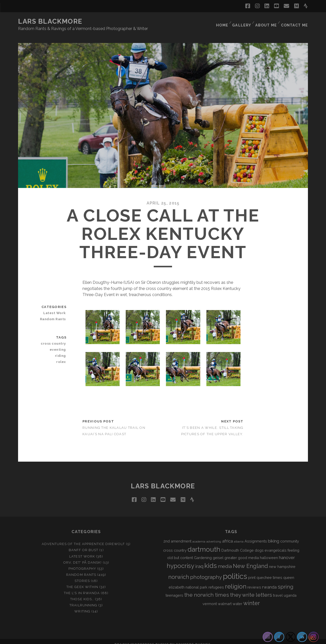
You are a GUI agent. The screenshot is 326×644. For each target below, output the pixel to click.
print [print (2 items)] (252, 571)
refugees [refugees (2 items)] (216, 581)
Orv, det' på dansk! (83, 556)
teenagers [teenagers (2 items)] (174, 589)
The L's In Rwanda (82, 587)
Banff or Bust (84, 544)
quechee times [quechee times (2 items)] (269, 571)
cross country (55, 337)
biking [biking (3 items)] (274, 535)
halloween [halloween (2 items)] (269, 551)
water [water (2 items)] (237, 598)
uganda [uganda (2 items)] (290, 589)
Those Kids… (82, 593)
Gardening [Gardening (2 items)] (203, 551)
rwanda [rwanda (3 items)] (269, 581)
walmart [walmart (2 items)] (225, 598)
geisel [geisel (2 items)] (218, 551)
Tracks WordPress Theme (141, 638)
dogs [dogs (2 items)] (259, 544)
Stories (82, 575)
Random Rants (54, 313)
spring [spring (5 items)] (286, 581)
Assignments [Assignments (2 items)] (256, 535)
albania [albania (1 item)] (239, 535)
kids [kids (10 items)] (211, 560)
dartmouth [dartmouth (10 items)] (204, 543)
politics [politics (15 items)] (235, 570)
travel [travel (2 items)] (278, 589)
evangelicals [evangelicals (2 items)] (276, 544)
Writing (82, 605)
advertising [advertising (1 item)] (214, 535)
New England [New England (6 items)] (250, 560)
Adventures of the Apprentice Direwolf (83, 538)
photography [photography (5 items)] (206, 571)
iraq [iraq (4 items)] (199, 560)
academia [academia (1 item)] (199, 535)
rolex (62, 356)
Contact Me (295, 21)
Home (222, 21)
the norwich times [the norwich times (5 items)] (207, 589)
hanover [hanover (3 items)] (287, 551)
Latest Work (56, 307)
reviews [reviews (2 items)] (254, 581)
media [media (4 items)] (225, 560)
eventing (59, 343)
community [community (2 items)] (290, 535)
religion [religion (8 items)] (236, 580)
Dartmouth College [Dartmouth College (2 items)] (238, 544)
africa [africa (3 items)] (228, 535)
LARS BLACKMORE (50, 21)
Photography (82, 562)
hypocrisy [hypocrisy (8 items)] (180, 560)
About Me (267, 21)
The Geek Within (82, 581)
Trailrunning (83, 599)
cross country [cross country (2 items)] (175, 544)
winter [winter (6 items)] (252, 597)
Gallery (242, 21)
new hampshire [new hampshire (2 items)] (282, 560)
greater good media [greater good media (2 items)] (242, 551)
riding (61, 350)
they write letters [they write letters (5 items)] (251, 589)
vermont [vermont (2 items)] (210, 598)
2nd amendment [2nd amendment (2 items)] (177, 535)
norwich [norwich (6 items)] (179, 571)
